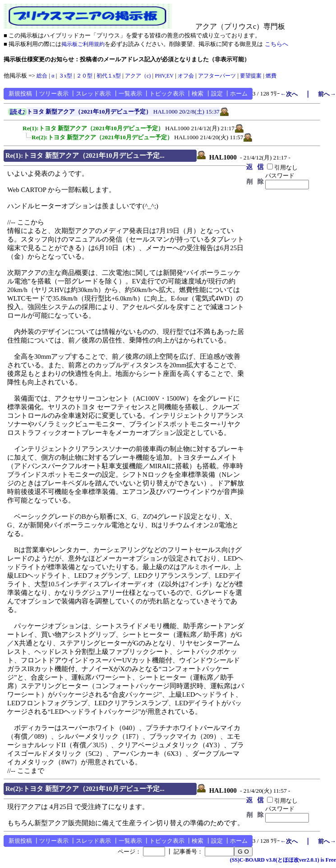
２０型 (84, 76)
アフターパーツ (217, 76)
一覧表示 (130, 94)
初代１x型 (109, 76)
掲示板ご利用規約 (83, 44)
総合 (42, 76)
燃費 (271, 76)
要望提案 (251, 76)
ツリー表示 (54, 94)
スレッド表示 (93, 94)
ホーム (239, 94)
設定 (217, 94)
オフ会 (186, 76)
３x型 (65, 76)
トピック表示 (167, 94)
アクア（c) (138, 76)
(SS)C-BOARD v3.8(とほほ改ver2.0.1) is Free (283, 860)
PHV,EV (164, 76)
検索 (198, 94)
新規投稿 (20, 94)
